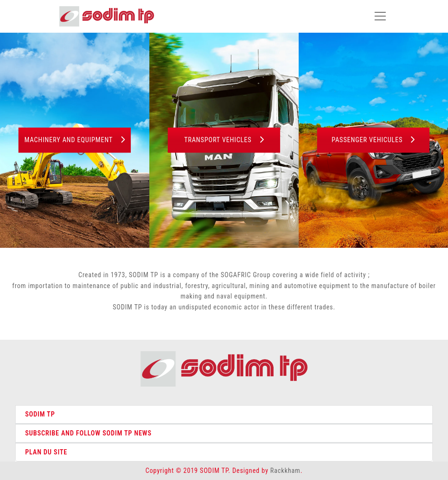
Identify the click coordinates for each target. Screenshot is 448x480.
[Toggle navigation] (380, 16)
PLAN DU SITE (46, 452)
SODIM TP (40, 414)
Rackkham (285, 471)
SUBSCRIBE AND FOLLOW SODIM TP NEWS (88, 433)
